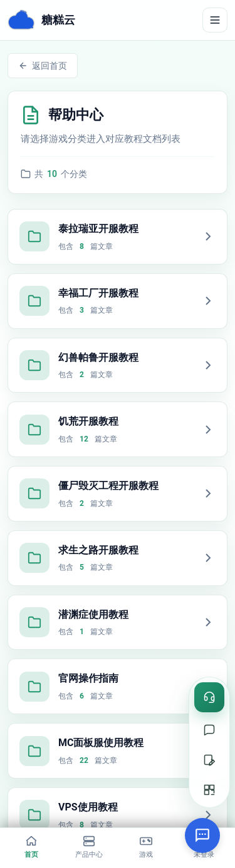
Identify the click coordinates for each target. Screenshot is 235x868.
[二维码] (209, 790)
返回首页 (43, 66)
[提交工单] (209, 760)
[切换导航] (215, 20)
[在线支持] (209, 730)
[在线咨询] (209, 697)
